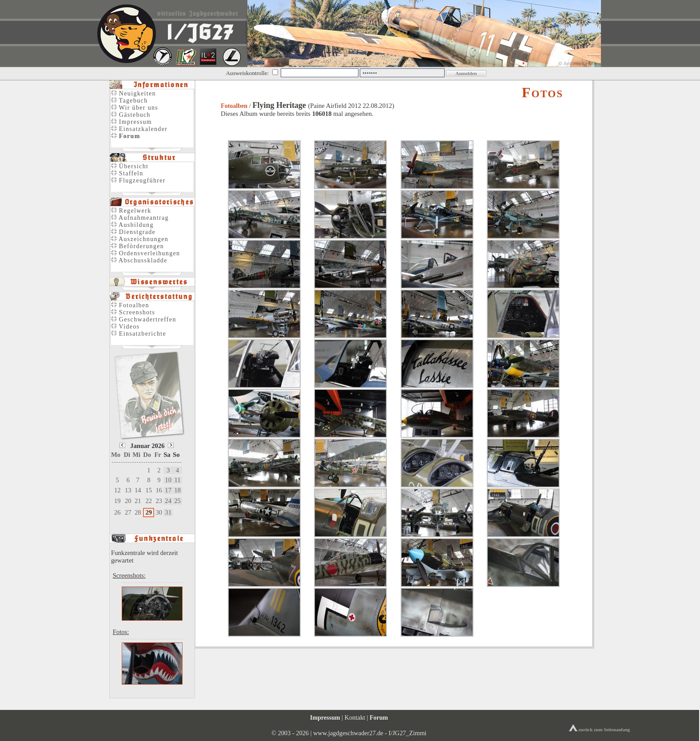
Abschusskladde (139, 260)
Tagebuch (129, 101)
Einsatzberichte (139, 334)
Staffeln (127, 173)
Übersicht (130, 166)
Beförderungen (137, 246)
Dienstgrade (133, 232)
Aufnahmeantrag (140, 218)
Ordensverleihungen (145, 253)
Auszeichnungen (140, 239)
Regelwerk (131, 211)
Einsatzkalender (139, 129)
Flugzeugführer (138, 180)
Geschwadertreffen (144, 319)
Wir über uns (135, 108)
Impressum (131, 122)
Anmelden (466, 73)
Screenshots (133, 312)
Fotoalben (234, 106)
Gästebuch (131, 115)
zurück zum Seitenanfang (600, 730)
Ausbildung (132, 225)
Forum (379, 717)
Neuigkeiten (133, 93)
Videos (125, 327)
